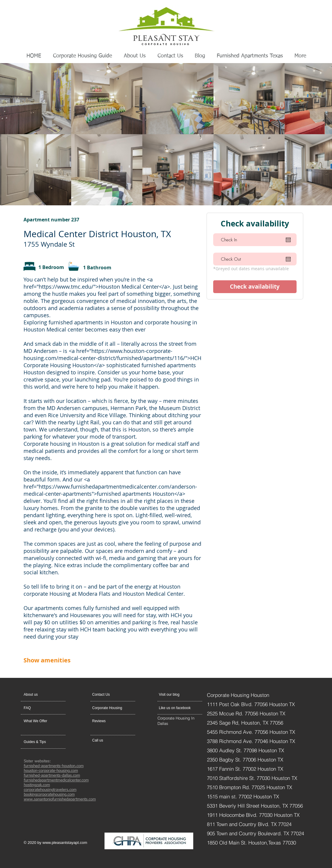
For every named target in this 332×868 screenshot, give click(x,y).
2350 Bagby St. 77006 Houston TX (245, 760)
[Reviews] (108, 721)
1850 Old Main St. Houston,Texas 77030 (251, 843)
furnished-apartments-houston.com (54, 766)
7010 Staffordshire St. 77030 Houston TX (252, 778)
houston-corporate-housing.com (51, 771)
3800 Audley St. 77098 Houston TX (246, 750)
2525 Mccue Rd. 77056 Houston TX (246, 713)
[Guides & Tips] (40, 742)
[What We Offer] (40, 721)
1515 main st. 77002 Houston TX (243, 796)
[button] (106, 695)
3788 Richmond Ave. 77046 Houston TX (251, 741)
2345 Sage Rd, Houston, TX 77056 (245, 723)
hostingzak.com (37, 785)
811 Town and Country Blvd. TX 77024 (249, 824)
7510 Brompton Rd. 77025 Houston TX (250, 787)
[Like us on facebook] (176, 708)
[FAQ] (41, 708)
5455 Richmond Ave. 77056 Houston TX (251, 732)
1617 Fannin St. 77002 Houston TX (245, 769)
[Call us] (106, 740)
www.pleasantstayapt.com (65, 843)
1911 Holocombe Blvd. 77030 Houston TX (253, 815)
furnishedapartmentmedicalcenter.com (56, 780)
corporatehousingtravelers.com (50, 790)
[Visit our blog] (173, 695)
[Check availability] (255, 287)
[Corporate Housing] (109, 708)
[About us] (47, 695)
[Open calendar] (288, 240)
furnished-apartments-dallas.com (52, 776)
